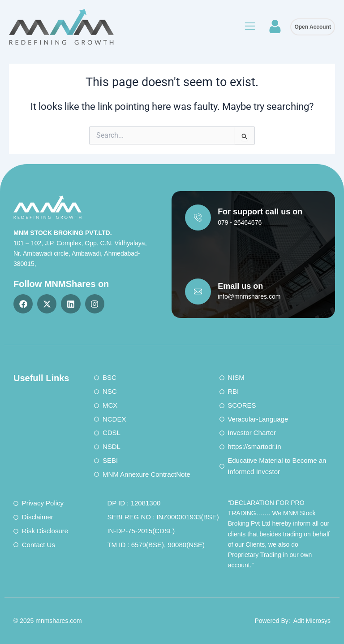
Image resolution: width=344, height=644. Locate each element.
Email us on (240, 286)
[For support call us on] (198, 218)
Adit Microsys (312, 621)
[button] (249, 27)
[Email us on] (198, 292)
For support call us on (260, 212)
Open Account (313, 27)
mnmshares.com (58, 621)
